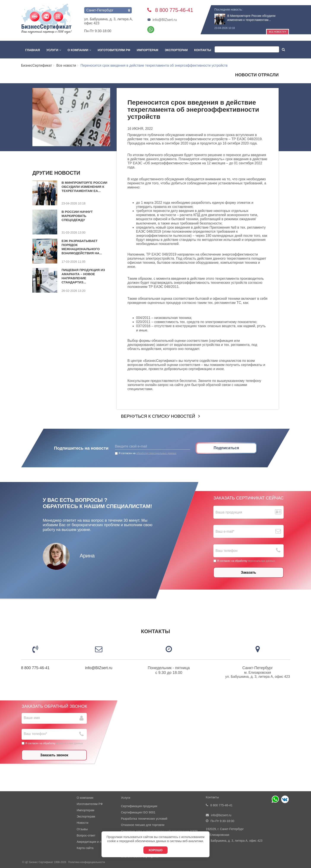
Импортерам (148, 50)
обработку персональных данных (156, 453)
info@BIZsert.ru (162, 20)
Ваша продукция (229, 512)
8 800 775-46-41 (35, 668)
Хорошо (156, 850)
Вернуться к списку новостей (158, 416)
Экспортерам (176, 50)
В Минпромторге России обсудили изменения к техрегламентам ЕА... (84, 187)
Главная (33, 50)
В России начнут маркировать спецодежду (77, 216)
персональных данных (261, 561)
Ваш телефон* (35, 734)
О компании (79, 50)
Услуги (54, 50)
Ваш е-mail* (225, 531)
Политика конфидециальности (86, 862)
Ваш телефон (227, 551)
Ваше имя (32, 718)
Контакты (203, 50)
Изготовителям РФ (114, 50)
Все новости (277, 32)
